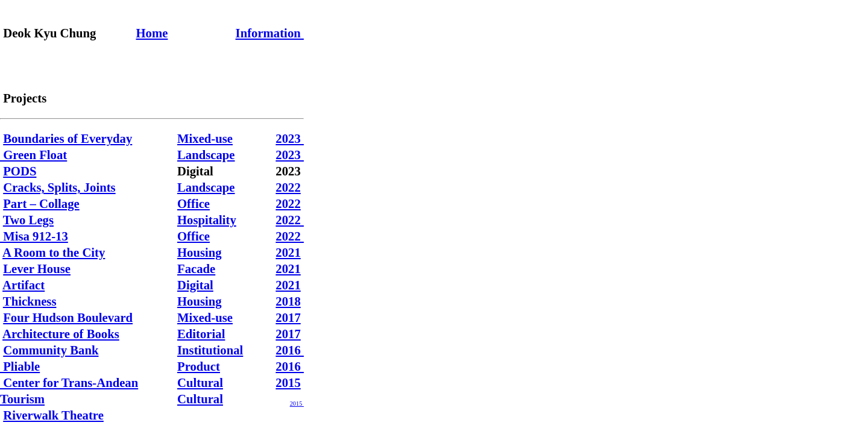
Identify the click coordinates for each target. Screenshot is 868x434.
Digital (195, 285)
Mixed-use (205, 139)
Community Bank (51, 350)
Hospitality (207, 220)
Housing (200, 253)
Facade (196, 269)
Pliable (20, 366)
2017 (288, 318)
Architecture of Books (61, 334)
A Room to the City (54, 253)
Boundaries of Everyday (68, 139)
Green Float (33, 155)
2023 (290, 139)
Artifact (24, 285)
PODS (20, 171)
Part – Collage (41, 204)
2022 (288, 187)
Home (152, 33)
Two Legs (28, 220)
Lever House (37, 269)
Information (270, 33)
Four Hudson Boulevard (68, 318)
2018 (288, 301)
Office (193, 204)
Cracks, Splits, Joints (59, 187)
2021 (288, 253)
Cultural (200, 383)
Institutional (210, 350)
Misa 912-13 (34, 236)
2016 (290, 350)
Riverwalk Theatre (53, 415)
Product (199, 366)
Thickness (30, 301)
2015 (288, 383)
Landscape (206, 155)
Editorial (201, 334)
